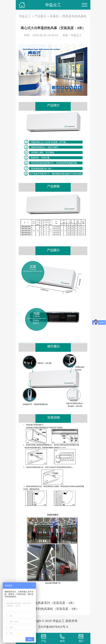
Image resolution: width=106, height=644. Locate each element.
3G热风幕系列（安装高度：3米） (53, 603)
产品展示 (40, 16)
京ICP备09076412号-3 (53, 627)
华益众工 (53, 5)
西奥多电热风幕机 (74, 16)
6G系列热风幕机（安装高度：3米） (55, 609)
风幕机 (54, 16)
